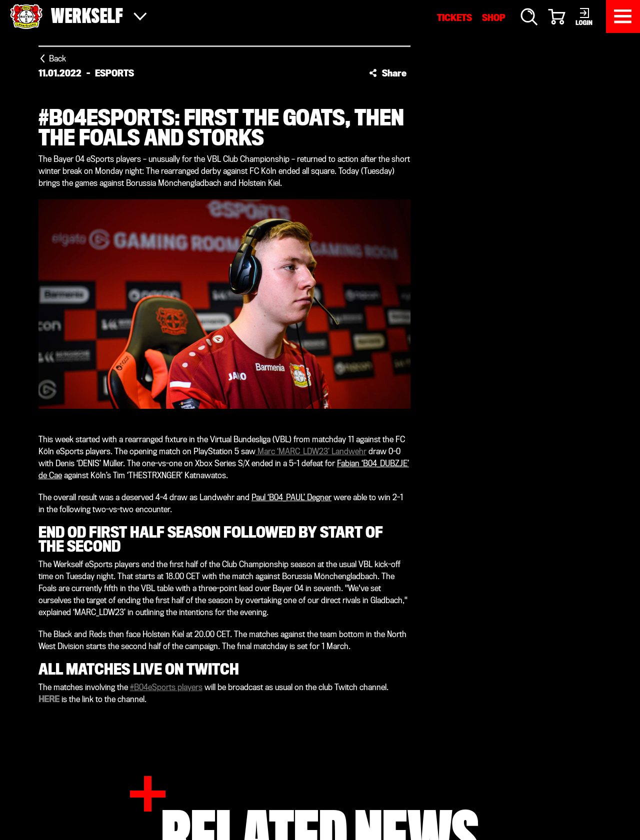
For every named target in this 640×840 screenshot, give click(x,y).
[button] (388, 73)
